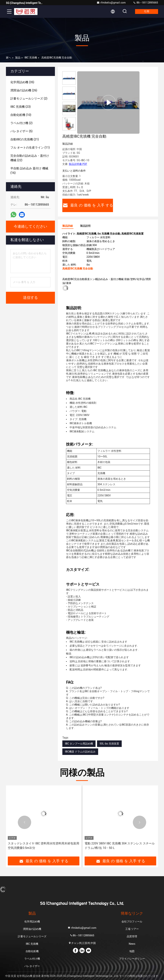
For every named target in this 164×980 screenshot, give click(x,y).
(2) (29, 99)
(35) (22, 82)
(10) (21, 115)
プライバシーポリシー (132, 959)
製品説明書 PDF (78, 164)
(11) (30, 148)
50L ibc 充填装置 (109, 744)
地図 (132, 951)
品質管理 (132, 936)
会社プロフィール (132, 922)
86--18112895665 (146, 3)
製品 (18, 58)
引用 (147, 12)
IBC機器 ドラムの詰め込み (80, 752)
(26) (24, 90)
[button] (69, 129)
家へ (9, 58)
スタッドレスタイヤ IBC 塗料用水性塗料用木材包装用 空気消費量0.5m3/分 (44, 846)
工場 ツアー (132, 929)
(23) (20, 107)
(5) (21, 131)
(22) (30, 158)
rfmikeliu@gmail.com (111, 3)
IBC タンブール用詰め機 (79, 744)
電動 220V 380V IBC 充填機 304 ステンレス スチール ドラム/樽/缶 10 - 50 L (120, 846)
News (132, 944)
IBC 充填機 (31, 58)
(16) (29, 171)
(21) (25, 139)
